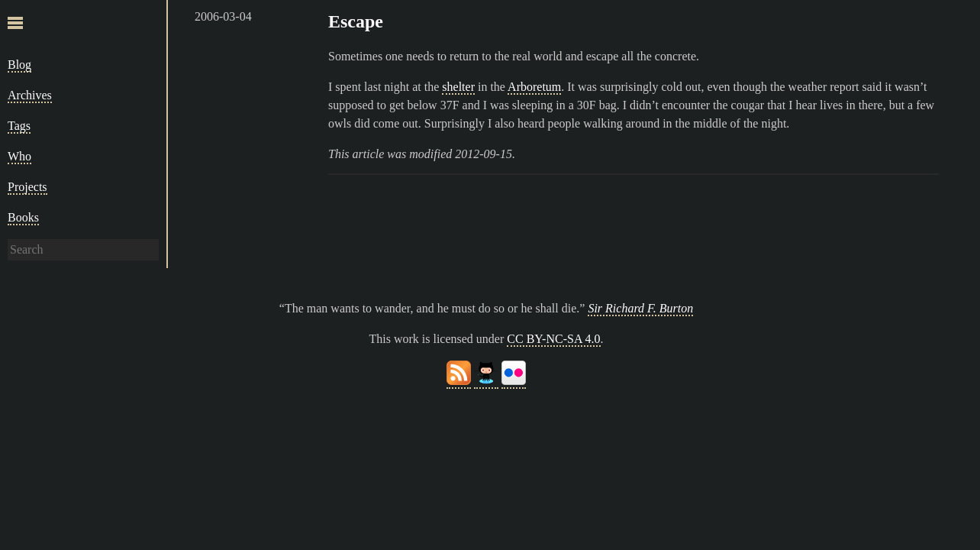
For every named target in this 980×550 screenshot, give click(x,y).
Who (19, 156)
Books (23, 217)
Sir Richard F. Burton (640, 308)
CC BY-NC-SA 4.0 (553, 339)
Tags (19, 126)
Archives (30, 95)
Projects (27, 187)
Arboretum (534, 87)
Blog (19, 65)
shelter (458, 87)
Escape (356, 21)
